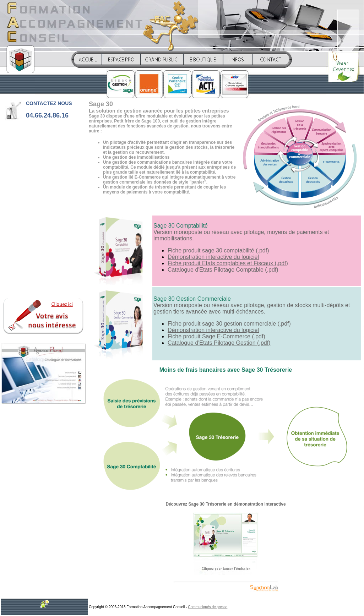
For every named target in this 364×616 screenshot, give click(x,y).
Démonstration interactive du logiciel (213, 257)
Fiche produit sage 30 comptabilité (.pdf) (218, 250)
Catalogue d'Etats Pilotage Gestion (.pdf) (219, 343)
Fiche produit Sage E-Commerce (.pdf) (216, 336)
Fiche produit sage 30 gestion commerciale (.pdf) (229, 324)
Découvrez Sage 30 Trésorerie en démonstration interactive (226, 504)
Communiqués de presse (208, 607)
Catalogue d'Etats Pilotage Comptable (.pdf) (223, 270)
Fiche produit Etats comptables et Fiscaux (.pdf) (228, 263)
